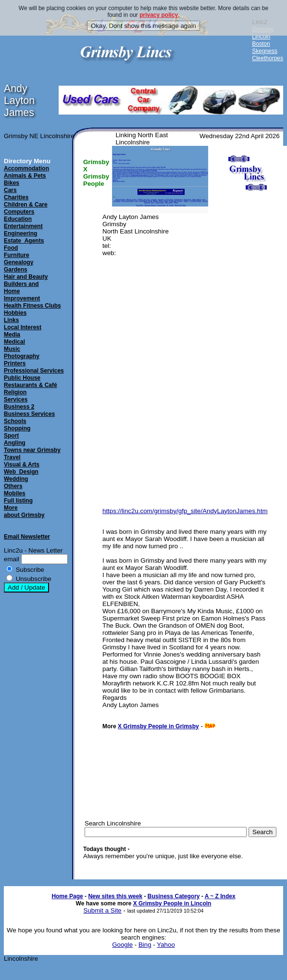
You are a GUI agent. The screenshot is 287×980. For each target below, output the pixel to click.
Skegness (265, 51)
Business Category (174, 896)
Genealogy (19, 262)
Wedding (16, 479)
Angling (15, 443)
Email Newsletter (27, 537)
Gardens (16, 270)
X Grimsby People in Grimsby (158, 726)
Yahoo (166, 945)
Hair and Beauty (26, 277)
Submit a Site (103, 910)
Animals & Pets (25, 176)
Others (13, 486)
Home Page (67, 896)
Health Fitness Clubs (32, 306)
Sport (11, 436)
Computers (19, 212)
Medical (14, 342)
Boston (261, 44)
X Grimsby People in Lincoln (172, 903)
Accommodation (26, 168)
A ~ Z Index (220, 896)
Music (12, 349)
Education (18, 219)
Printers (15, 363)
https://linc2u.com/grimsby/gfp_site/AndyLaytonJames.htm (185, 511)
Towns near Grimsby (32, 450)
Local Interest (23, 327)
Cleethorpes (268, 58)
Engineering (20, 233)
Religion (15, 392)
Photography (22, 356)
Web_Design (21, 472)
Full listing (18, 501)
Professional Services (34, 371)
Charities (16, 197)
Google (122, 945)
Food (11, 248)
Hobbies (15, 313)
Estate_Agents (24, 241)
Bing (145, 945)
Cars (10, 190)
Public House (22, 378)
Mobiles (15, 493)
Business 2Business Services (29, 410)
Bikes (12, 183)
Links (11, 320)
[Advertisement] (248, 361)
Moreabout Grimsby (24, 511)
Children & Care (26, 205)
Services (16, 400)
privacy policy (159, 15)
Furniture (17, 255)
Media (12, 335)
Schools (15, 421)
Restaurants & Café (31, 385)
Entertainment (23, 226)
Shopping (17, 428)
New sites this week (115, 896)
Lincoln (261, 37)
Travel (12, 457)
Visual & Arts (22, 464)
